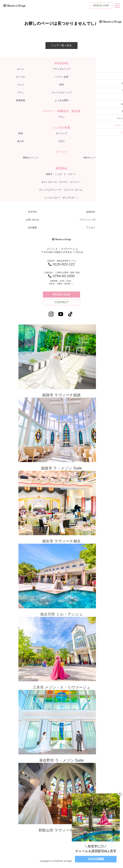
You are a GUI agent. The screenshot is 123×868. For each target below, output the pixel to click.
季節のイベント (31, 158)
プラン (20, 92)
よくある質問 (61, 100)
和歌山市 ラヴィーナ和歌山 (61, 802)
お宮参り (102, 141)
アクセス (102, 100)
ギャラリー (102, 85)
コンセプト (102, 69)
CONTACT (61, 302)
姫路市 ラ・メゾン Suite (61, 435)
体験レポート (102, 77)
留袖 (20, 133)
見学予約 (32, 212)
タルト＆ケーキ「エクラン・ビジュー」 (61, 182)
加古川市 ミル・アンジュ (61, 582)
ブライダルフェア (61, 69)
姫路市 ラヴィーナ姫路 (61, 361)
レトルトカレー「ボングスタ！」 (61, 198)
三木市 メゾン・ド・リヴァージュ (61, 656)
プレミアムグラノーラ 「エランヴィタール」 (61, 190)
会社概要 (32, 228)
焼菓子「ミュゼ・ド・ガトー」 (61, 174)
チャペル (20, 77)
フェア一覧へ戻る (61, 45)
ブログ (102, 92)
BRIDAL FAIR (101, 6)
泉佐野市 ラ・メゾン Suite (61, 730)
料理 (61, 85)
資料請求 (91, 212)
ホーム (20, 69)
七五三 (61, 141)
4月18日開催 (96, 859)
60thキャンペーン (92, 158)
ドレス (20, 85)
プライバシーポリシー (91, 220)
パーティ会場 (61, 77)
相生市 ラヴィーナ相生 (61, 509)
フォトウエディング (61, 92)
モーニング (61, 133)
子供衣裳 (102, 133)
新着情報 (20, 100)
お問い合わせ (32, 220)
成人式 (20, 141)
